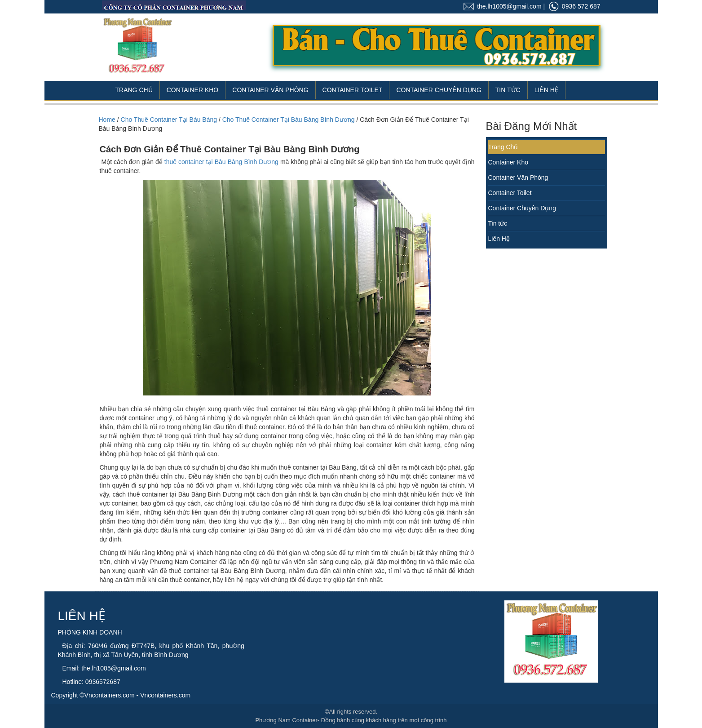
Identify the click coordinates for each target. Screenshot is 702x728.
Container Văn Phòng (270, 90)
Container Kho (193, 90)
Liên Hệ (546, 90)
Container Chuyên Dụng (439, 90)
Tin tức (498, 223)
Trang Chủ (134, 90)
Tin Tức (508, 90)
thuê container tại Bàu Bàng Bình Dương (221, 162)
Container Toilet (353, 90)
